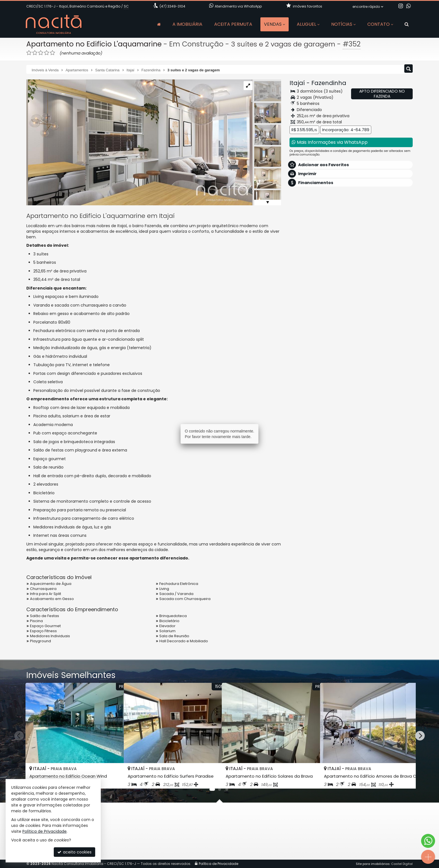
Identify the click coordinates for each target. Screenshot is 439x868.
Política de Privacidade (45, 831)
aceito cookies (74, 852)
